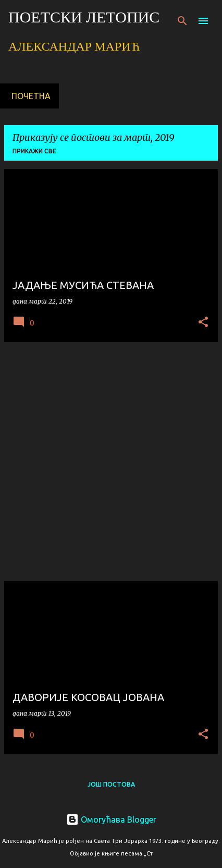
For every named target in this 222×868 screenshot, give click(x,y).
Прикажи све (34, 151)
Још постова (111, 784)
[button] (203, 323)
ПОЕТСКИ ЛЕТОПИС (84, 19)
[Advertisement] (111, 462)
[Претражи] (182, 21)
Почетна (31, 96)
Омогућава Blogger (111, 819)
